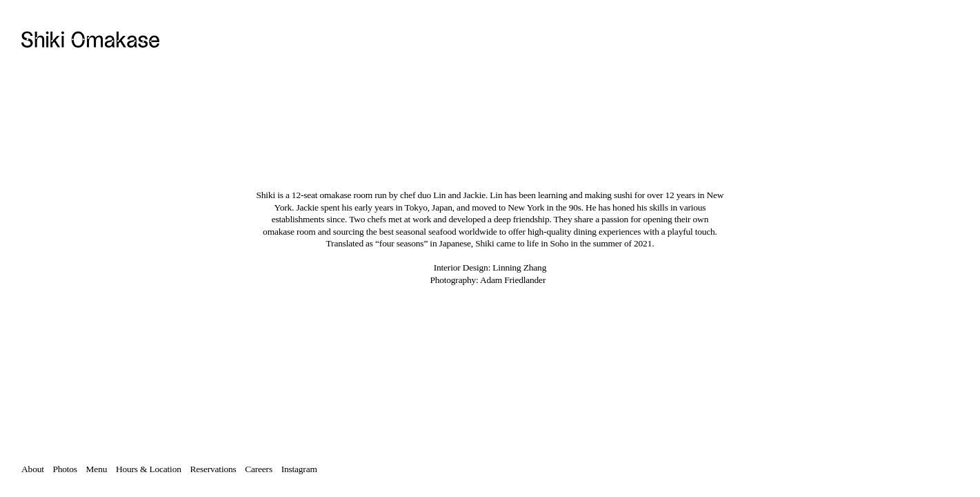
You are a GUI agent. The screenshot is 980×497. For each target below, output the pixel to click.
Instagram (299, 469)
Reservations (217, 469)
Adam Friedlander (513, 280)
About (33, 469)
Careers (263, 469)
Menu (97, 469)
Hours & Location (149, 469)
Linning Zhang (519, 267)
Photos (64, 469)
